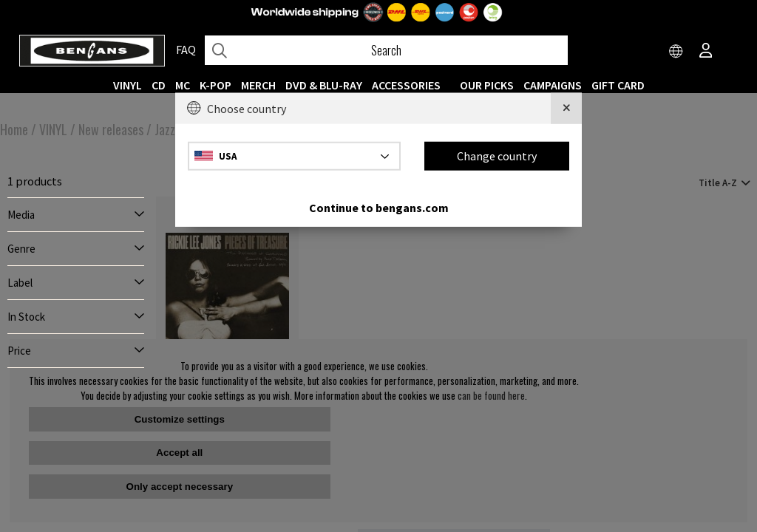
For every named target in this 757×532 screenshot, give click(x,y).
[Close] (566, 109)
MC (183, 85)
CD (159, 85)
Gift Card (618, 85)
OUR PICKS (487, 85)
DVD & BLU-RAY (324, 85)
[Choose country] (676, 52)
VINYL (128, 85)
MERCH (258, 85)
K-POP (215, 85)
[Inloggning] (706, 52)
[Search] (386, 50)
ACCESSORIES (406, 85)
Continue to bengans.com (379, 207)
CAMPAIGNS (553, 85)
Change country (497, 156)
